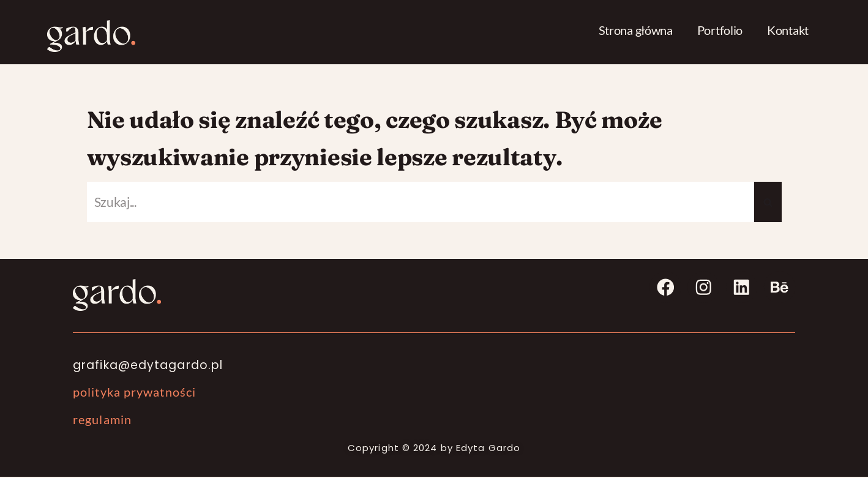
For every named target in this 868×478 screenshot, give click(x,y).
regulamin (102, 420)
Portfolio (720, 30)
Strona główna (636, 30)
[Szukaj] (421, 203)
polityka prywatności (134, 393)
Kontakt (788, 30)
